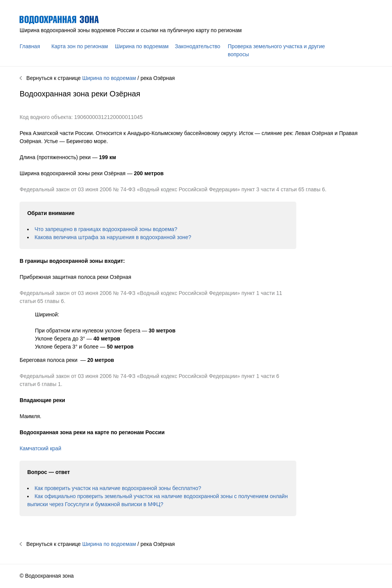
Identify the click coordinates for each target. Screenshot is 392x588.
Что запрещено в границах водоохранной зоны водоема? (106, 229)
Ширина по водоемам (142, 46)
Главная (30, 46)
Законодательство (198, 46)
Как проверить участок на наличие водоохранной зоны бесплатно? (118, 488)
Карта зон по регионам (80, 46)
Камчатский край (40, 448)
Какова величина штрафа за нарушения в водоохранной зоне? (113, 237)
